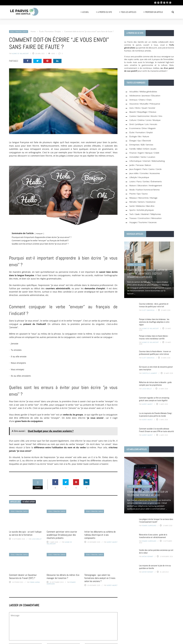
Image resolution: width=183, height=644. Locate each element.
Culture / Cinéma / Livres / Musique (145, 120)
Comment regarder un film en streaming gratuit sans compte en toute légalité (154, 399)
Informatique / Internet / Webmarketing (147, 161)
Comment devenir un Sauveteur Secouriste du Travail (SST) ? (23, 577)
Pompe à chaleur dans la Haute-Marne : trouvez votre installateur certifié (154, 337)
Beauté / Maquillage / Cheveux (143, 112)
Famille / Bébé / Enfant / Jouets (143, 149)
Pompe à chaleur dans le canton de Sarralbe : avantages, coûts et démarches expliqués (147, 273)
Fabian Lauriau (35, 582)
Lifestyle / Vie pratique (139, 177)
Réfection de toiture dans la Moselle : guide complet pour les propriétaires (155, 384)
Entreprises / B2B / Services (141, 145)
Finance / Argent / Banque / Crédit (144, 153)
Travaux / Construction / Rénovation (145, 218)
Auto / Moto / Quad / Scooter (142, 108)
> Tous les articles (128, 12)
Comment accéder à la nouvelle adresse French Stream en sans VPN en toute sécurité (156, 430)
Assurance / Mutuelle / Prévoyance (145, 104)
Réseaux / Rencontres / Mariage (143, 198)
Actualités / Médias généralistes (143, 92)
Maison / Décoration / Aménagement (146, 185)
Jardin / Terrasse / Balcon (140, 165)
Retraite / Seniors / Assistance (142, 202)
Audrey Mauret (112, 542)
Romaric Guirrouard (149, 526)
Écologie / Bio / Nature (139, 136)
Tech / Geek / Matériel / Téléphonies (145, 214)
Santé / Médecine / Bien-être (142, 206)
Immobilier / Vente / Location (142, 157)
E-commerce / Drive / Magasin (143, 128)
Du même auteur (29, 502)
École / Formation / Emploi (19, 32)
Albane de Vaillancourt (20, 54)
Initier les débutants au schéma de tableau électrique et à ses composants (100, 535)
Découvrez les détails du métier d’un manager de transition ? (63, 577)
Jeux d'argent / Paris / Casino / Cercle (145, 169)
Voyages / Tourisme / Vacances (143, 222)
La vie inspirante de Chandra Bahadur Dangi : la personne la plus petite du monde (156, 415)
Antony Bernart (148, 556)
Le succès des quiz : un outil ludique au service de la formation (25, 533)
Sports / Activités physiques (142, 210)
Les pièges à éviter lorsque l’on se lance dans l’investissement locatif (156, 520)
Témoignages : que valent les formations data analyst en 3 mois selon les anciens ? (100, 578)
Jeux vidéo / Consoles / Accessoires (145, 173)
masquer (39, 233)
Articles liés (15, 502)
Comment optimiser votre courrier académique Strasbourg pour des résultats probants (62, 535)
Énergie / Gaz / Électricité (140, 141)
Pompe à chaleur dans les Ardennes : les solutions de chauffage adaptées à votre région (154, 322)
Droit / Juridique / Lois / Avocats (143, 124)
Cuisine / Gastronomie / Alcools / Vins (146, 116)
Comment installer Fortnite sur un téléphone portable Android (147, 493)
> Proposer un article (153, 12)
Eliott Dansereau (148, 310)
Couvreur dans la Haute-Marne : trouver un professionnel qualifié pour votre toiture (155, 353)
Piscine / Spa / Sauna (138, 194)
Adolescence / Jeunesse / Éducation (145, 96)
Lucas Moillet (37, 539)
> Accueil (85, 12)
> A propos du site (104, 12)
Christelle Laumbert (150, 373)
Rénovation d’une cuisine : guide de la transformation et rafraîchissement (153, 536)
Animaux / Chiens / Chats (140, 100)
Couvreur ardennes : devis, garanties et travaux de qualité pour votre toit (154, 305)
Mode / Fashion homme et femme (144, 190)
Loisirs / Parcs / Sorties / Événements (146, 181)
